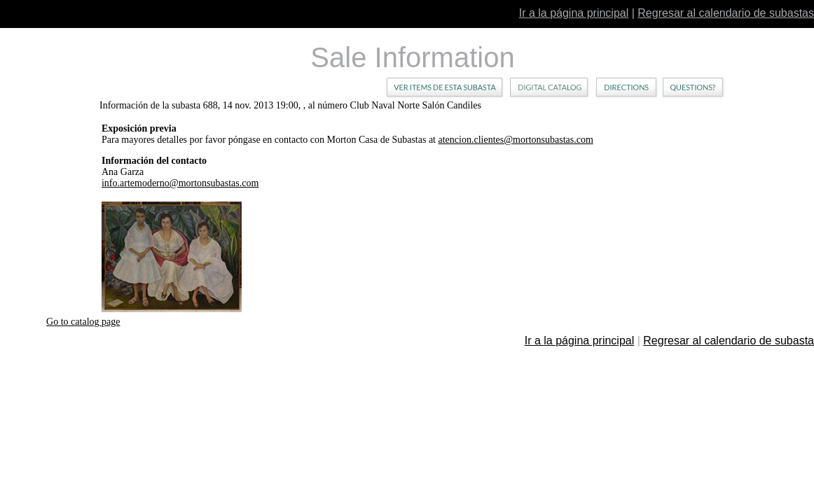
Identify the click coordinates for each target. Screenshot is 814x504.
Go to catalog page (83, 322)
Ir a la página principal (574, 13)
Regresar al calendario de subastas (726, 13)
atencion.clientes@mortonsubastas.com (516, 140)
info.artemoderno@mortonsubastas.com (180, 183)
